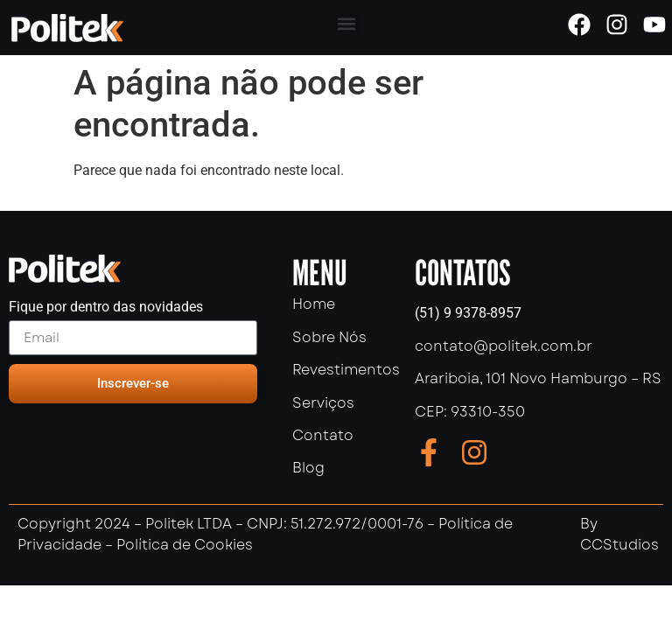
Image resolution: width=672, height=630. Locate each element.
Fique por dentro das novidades (106, 308)
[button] (346, 23)
